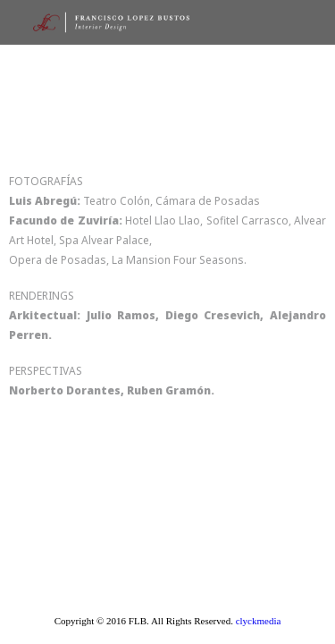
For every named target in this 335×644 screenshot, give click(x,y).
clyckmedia (259, 621)
